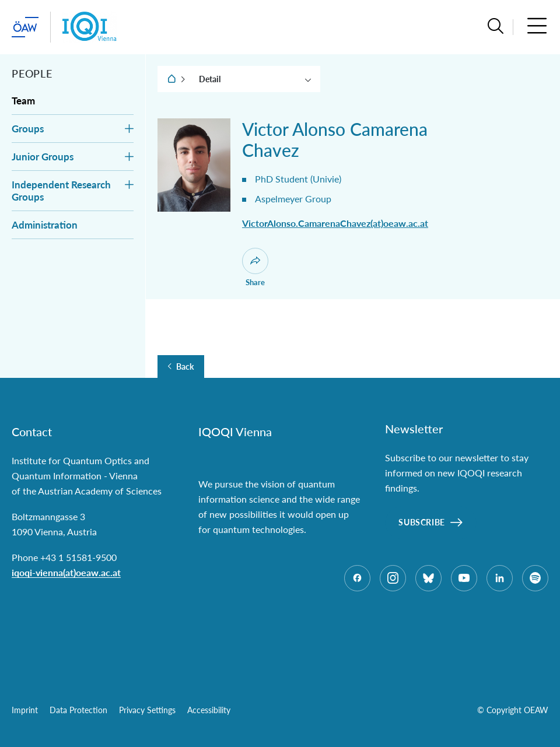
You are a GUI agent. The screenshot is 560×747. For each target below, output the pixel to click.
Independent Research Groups (61, 191)
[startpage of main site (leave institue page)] (25, 27)
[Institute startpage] (90, 27)
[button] (496, 27)
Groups (28, 129)
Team (23, 101)
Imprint (25, 710)
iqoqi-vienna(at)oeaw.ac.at (66, 572)
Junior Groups (43, 157)
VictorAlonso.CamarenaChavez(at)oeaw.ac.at (335, 223)
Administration (45, 225)
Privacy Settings (147, 710)
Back (185, 367)
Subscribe (421, 522)
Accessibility (209, 710)
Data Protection (78, 710)
